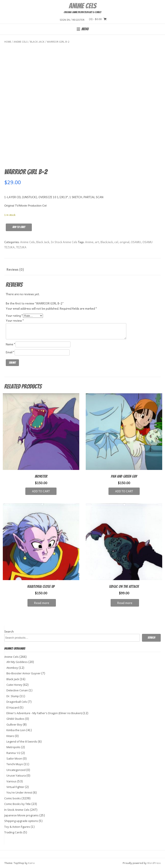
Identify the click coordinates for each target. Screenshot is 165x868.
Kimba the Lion (16, 730)
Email (10, 352)
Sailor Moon (14, 758)
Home (8, 42)
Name (11, 344)
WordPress (154, 863)
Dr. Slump (13, 696)
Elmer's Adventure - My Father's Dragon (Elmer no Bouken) (44, 713)
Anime (89, 242)
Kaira (31, 863)
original (125, 242)
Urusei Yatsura (16, 775)
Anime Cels (82, 6)
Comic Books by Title (18, 804)
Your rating (14, 316)
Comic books (13, 798)
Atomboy (12, 668)
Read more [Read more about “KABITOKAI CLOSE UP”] (42, 603)
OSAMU (136, 242)
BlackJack (107, 242)
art (97, 242)
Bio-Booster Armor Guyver (24, 673)
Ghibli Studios (15, 719)
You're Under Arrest (19, 792)
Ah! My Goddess (17, 662)
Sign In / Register (72, 19)
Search (9, 631)
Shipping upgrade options (21, 821)
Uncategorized (16, 770)
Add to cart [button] (41, 491)
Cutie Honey (14, 685)
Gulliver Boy (14, 724)
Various (11, 781)
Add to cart (19, 227)
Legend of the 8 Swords (22, 741)
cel (116, 242)
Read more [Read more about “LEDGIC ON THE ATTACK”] (125, 603)
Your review (15, 320)
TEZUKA (21, 247)
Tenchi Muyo (15, 764)
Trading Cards (13, 832)
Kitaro (10, 736)
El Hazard (13, 707)
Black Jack (37, 42)
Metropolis (13, 747)
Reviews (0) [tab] (15, 269)
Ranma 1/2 (13, 753)
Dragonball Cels (17, 702)
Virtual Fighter (15, 787)
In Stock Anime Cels (64, 242)
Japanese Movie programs (21, 815)
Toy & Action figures (17, 827)
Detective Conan (17, 690)
